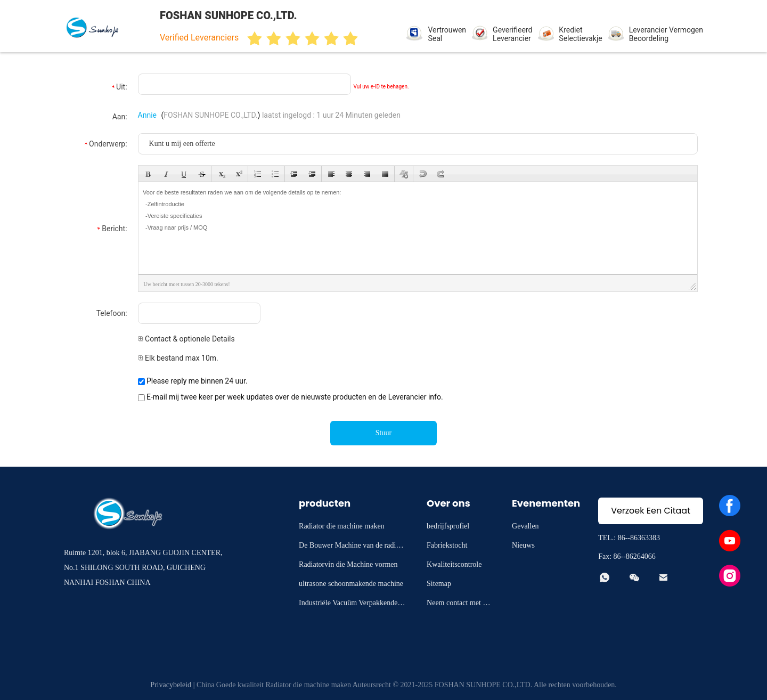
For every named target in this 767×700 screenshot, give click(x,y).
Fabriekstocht (447, 545)
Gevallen (525, 526)
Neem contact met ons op (458, 604)
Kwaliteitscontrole (454, 564)
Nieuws (523, 545)
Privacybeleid (171, 685)
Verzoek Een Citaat (651, 511)
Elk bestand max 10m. (178, 358)
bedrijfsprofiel (448, 526)
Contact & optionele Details (186, 339)
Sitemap (439, 584)
